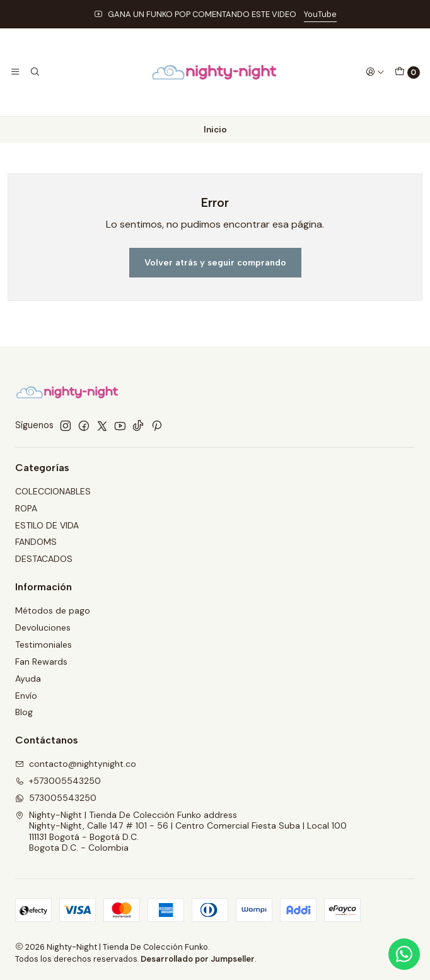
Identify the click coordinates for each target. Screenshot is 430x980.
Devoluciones (43, 627)
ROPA (26, 508)
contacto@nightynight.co (76, 764)
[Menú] (15, 72)
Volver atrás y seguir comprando (215, 262)
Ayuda (28, 679)
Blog (24, 712)
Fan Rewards (41, 662)
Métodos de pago (53, 610)
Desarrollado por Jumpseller (198, 959)
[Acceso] (375, 72)
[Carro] (407, 73)
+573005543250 (58, 781)
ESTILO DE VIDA (47, 525)
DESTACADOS (44, 559)
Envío (26, 696)
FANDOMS (36, 542)
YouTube (320, 14)
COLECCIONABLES (53, 491)
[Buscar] (34, 72)
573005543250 (56, 798)
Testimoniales (44, 645)
